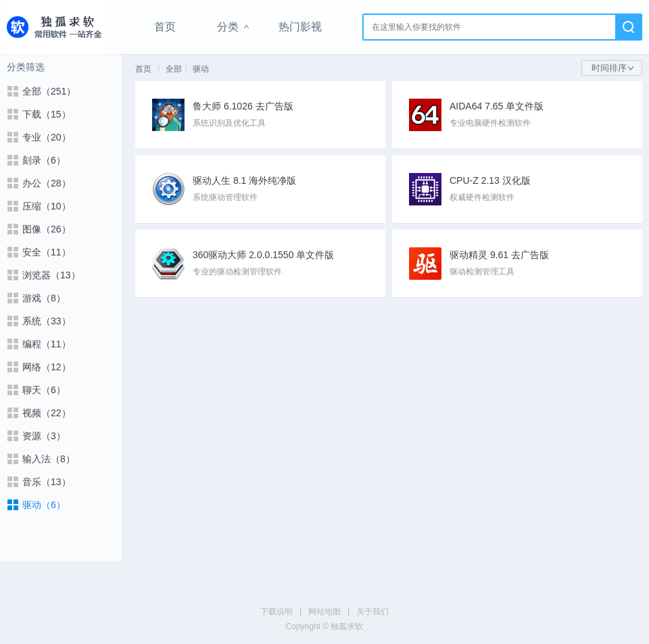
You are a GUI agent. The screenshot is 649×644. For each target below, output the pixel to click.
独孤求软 (55, 27)
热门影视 (300, 27)
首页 (165, 27)
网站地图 (324, 612)
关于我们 (372, 612)
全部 (174, 69)
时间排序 (612, 68)
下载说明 (277, 612)
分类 (228, 27)
